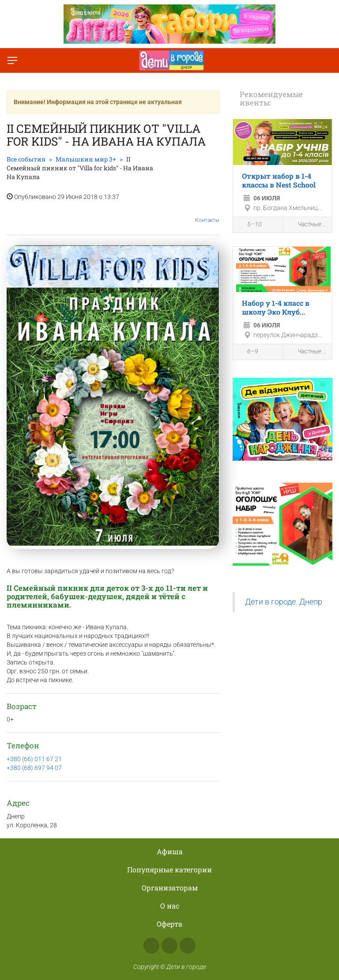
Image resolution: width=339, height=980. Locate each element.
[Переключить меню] (12, 60)
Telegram (188, 946)
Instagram (169, 946)
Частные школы (308, 225)
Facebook (151, 946)
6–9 (248, 353)
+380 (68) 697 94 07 (34, 768)
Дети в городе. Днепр (284, 602)
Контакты (207, 214)
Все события (26, 159)
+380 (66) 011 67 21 (34, 759)
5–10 (250, 225)
